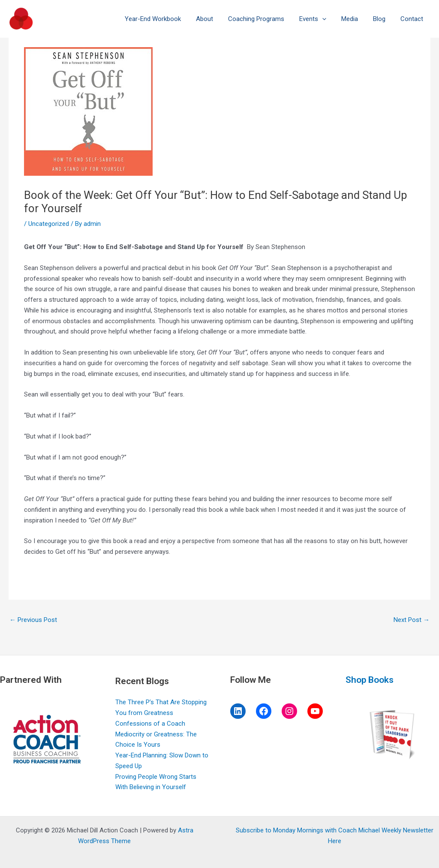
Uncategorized (49, 224)
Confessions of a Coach (150, 724)
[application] (329, 19)
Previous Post (33, 620)
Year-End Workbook (167, 19)
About (216, 19)
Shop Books (370, 680)
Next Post (412, 620)
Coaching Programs (266, 19)
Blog (382, 19)
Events (320, 19)
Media (355, 19)
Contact (413, 19)
